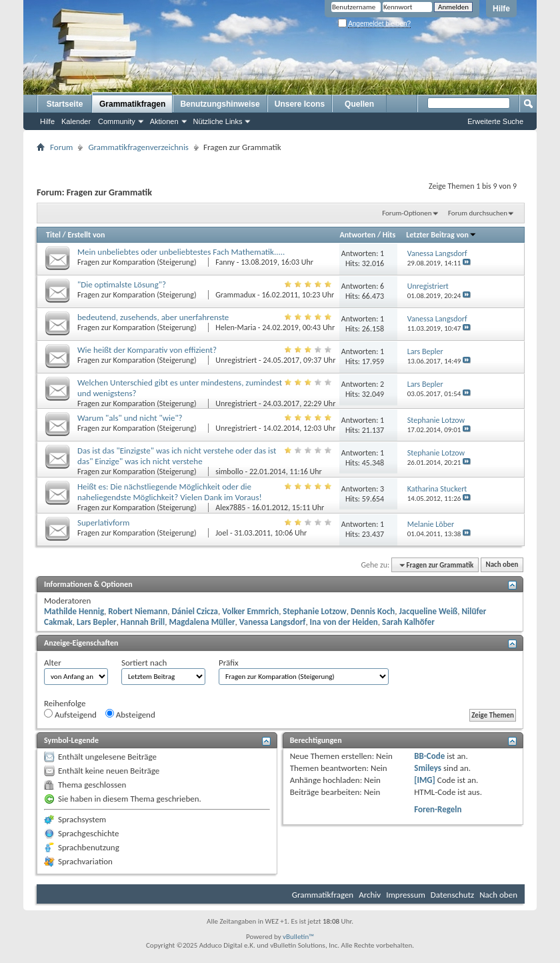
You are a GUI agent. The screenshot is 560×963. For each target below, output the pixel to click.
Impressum (406, 895)
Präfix (229, 663)
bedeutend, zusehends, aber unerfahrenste (153, 317)
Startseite (65, 104)
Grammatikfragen (132, 104)
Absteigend (130, 714)
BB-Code (429, 756)
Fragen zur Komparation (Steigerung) (138, 262)
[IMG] (425, 780)
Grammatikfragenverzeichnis (138, 147)
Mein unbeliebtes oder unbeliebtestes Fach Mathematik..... (181, 252)
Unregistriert (236, 360)
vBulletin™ (298, 937)
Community (117, 121)
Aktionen (164, 121)
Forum (61, 147)
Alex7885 (230, 508)
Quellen (359, 104)
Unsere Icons (300, 104)
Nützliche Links (218, 121)
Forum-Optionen (407, 213)
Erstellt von (86, 235)
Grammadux (235, 295)
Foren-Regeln (438, 809)
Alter (53, 663)
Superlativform (103, 523)
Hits (389, 235)
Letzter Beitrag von (441, 235)
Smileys (428, 768)
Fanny (225, 262)
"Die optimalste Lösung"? (122, 284)
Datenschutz (452, 895)
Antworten (357, 235)
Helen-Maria (236, 327)
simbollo (229, 471)
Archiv (370, 895)
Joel (222, 533)
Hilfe (501, 9)
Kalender (76, 121)
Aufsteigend (70, 714)
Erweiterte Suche (495, 121)
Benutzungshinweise (220, 104)
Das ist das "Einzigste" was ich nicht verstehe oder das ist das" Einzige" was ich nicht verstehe (177, 456)
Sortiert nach (144, 663)
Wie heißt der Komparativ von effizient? (147, 350)
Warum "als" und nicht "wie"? (130, 418)
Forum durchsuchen (478, 213)
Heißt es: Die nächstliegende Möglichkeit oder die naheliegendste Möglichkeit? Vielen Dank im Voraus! (170, 492)
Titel (53, 235)
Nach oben (502, 565)
